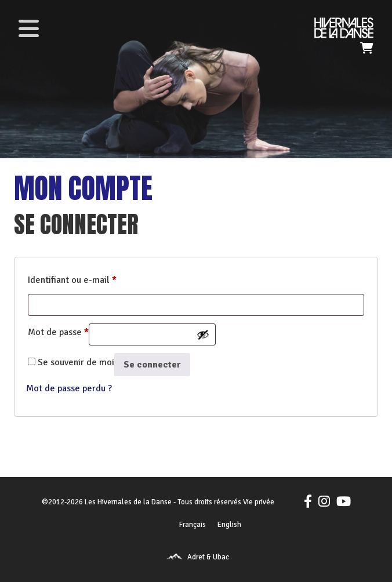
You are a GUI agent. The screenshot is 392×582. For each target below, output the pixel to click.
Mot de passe (58, 330)
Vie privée (259, 502)
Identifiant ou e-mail (72, 278)
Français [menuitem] (193, 525)
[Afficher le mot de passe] (203, 334)
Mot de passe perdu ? (69, 388)
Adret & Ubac (208, 557)
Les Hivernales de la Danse (128, 502)
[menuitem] (193, 525)
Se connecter (152, 365)
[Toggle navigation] (28, 28)
